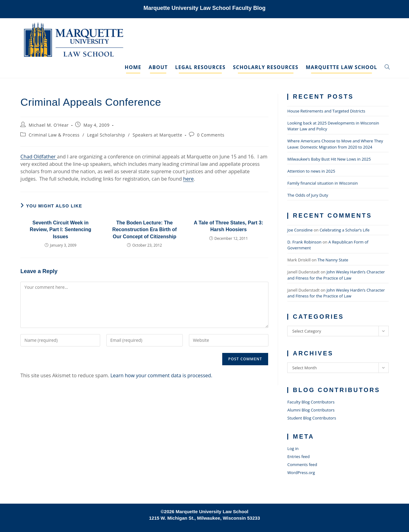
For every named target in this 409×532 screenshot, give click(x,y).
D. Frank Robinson (304, 242)
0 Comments (211, 135)
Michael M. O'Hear (49, 125)
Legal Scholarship (106, 135)
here (188, 179)
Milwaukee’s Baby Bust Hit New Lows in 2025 (329, 159)
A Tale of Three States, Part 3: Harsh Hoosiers (229, 226)
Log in (293, 448)
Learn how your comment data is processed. (161, 375)
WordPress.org (301, 473)
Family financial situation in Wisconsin (323, 183)
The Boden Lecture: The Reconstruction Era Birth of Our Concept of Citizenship (144, 230)
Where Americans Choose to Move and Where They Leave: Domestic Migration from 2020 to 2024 (335, 144)
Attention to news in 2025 (311, 171)
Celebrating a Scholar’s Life (345, 230)
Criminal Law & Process (54, 135)
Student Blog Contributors (312, 418)
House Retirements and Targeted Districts (326, 111)
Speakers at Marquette (157, 135)
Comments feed (302, 464)
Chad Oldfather (39, 157)
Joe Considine (300, 230)
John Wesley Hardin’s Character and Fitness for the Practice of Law (336, 275)
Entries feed (298, 456)
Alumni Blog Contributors (311, 410)
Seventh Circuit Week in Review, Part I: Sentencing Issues (61, 230)
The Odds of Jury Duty (308, 195)
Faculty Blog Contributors (311, 402)
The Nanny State (333, 260)
